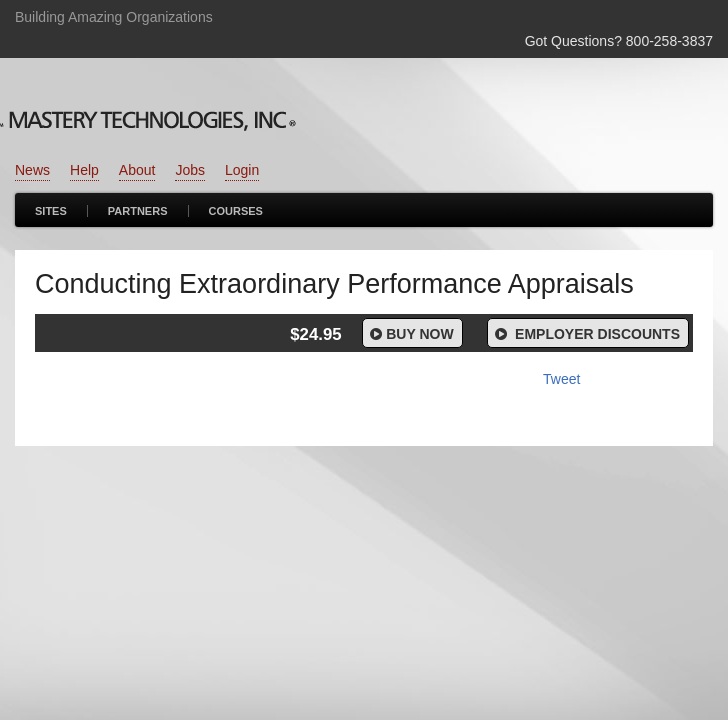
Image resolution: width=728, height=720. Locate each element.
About (137, 170)
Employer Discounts (586, 334)
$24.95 (315, 334)
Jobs (190, 170)
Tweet (561, 379)
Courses (236, 211)
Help (84, 170)
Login (242, 170)
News (32, 170)
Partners (138, 211)
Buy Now (410, 334)
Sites (51, 211)
